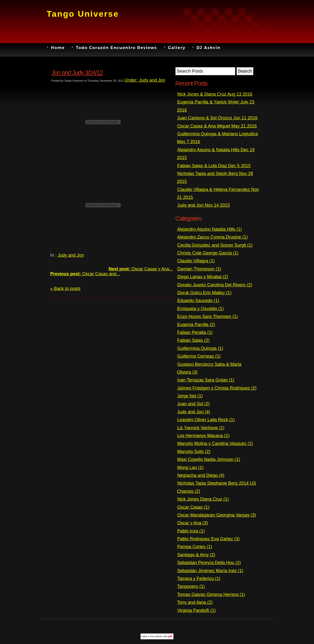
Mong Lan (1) (190, 467)
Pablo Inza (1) (191, 531)
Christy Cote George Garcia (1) (208, 253)
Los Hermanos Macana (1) (203, 436)
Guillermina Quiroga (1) (200, 348)
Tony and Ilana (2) (195, 602)
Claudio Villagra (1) (196, 261)
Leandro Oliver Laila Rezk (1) (206, 420)
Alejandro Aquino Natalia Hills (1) (210, 229)
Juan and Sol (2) (194, 404)
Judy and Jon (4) (194, 412)
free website (156, 636)
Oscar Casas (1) (193, 507)
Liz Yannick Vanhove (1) (201, 428)
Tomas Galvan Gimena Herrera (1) (211, 594)
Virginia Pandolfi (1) (197, 610)
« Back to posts (65, 289)
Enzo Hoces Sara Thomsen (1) (208, 316)
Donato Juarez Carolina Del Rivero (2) (215, 285)
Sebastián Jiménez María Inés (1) (210, 571)
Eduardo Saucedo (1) (198, 301)
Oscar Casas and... (85, 274)
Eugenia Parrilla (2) (196, 325)
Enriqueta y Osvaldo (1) (201, 309)
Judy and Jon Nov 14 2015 (204, 205)
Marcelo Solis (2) (194, 452)
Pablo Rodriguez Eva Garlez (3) (209, 539)
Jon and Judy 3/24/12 (77, 73)
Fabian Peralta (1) (195, 332)
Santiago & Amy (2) (196, 555)
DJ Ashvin (209, 47)
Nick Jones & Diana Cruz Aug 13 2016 (215, 94)
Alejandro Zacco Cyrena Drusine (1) (213, 237)
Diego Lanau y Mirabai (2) (203, 277)
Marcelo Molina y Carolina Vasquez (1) (215, 443)
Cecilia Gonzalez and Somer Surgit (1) (215, 245)
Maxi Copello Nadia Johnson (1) (209, 459)
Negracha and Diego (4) (201, 475)
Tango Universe (83, 14)
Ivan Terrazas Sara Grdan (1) (206, 380)
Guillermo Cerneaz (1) (199, 356)
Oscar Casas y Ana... (141, 269)
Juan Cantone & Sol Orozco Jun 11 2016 (217, 118)
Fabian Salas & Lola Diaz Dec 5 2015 (214, 166)
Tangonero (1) (191, 586)
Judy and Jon (71, 255)
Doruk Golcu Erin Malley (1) (204, 293)
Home (58, 47)
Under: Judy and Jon (145, 80)
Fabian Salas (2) (194, 340)
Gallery (177, 47)
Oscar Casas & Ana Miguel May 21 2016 (217, 126)
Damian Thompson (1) (199, 269)
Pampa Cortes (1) (195, 547)
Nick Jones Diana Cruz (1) (203, 499)
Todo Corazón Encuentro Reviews (116, 47)
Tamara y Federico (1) (199, 579)
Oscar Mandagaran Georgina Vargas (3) (217, 515)
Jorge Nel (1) (190, 396)
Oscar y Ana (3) (193, 523)
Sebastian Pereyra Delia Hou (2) (209, 563)
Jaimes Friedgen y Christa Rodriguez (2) (217, 388)
